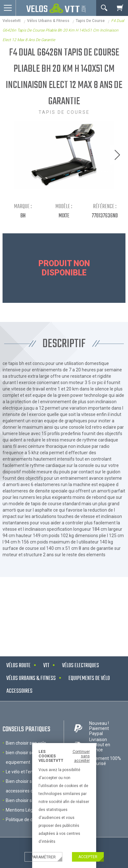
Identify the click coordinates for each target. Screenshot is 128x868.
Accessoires (19, 691)
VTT (46, 666)
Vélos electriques (81, 666)
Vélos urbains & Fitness (48, 21)
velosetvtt (12, 21)
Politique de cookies (26, 820)
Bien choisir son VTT (26, 800)
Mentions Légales (23, 810)
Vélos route (18, 666)
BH (23, 216)
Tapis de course (90, 21)
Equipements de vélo (89, 678)
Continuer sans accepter (81, 756)
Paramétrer (43, 857)
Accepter (88, 857)
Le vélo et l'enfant (24, 772)
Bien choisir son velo (26, 743)
